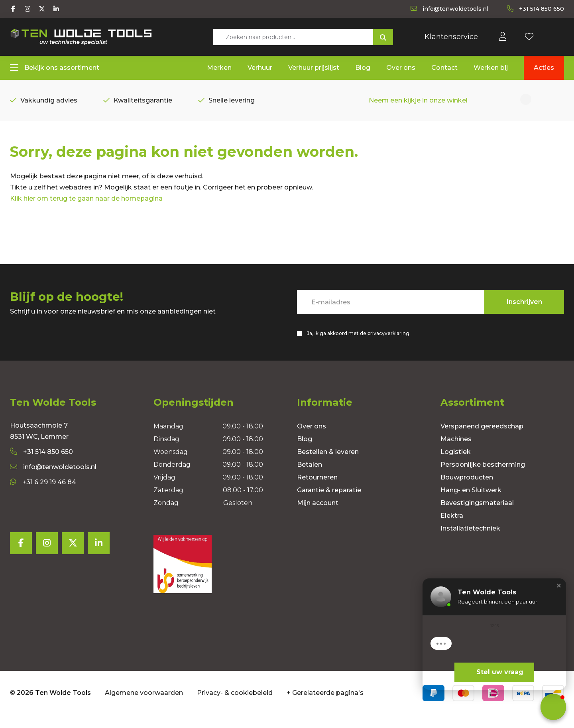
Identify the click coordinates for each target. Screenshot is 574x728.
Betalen (310, 477)
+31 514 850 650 (41, 465)
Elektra (452, 528)
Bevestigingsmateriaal (477, 516)
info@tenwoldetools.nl (53, 480)
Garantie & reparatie (329, 503)
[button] (559, 586)
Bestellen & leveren (328, 465)
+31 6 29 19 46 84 (43, 495)
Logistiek (456, 465)
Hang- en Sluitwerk (471, 503)
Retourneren (317, 490)
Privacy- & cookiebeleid (235, 705)
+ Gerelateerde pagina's (325, 705)
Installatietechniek (470, 541)
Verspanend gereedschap (482, 439)
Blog (305, 452)
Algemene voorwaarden (144, 705)
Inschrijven (524, 313)
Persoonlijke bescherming (483, 477)
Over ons (312, 439)
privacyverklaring (388, 345)
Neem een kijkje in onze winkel (418, 102)
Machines (456, 452)
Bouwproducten (467, 490)
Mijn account (318, 516)
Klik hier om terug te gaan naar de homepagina (86, 210)
